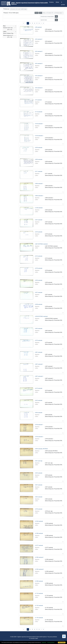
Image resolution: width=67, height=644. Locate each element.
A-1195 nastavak (39, 618)
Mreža (44, 13)
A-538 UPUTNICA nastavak (41, 316)
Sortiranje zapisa (59, 13)
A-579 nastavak (39, 340)
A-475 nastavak (39, 232)
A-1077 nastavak (39, 545)
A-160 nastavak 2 (39, 136)
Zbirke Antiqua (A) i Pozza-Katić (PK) (54, 31)
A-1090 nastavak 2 (39, 569)
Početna (51, 2)
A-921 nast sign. (39, 461)
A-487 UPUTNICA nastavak (41, 244)
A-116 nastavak (39, 112)
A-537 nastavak (39, 292)
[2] (10, 37)
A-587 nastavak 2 (39, 376)
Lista (41, 13)
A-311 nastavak (39, 171)
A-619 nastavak (39, 388)
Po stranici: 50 (50, 13)
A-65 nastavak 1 (39, 39)
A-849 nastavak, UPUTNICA (41, 449)
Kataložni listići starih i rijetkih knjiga (19, 9)
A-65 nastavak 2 (39, 51)
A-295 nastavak (39, 148)
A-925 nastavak (39, 473)
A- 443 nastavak (39, 208)
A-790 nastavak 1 (39, 425)
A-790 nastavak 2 (39, 437)
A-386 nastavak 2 (39, 196)
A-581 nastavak (39, 352)
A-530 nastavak (39, 280)
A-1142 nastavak (39, 606)
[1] (10, 30)
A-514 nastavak (39, 256)
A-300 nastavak (39, 159)
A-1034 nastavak (39, 521)
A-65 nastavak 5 (39, 88)
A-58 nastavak (38, 27)
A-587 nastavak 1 (39, 364)
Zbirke (57, 2)
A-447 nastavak (39, 220)
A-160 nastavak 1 (39, 124)
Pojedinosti (44, 643)
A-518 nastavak (39, 268)
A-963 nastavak (39, 497)
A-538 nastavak (39, 304)
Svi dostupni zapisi (33, 638)
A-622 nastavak (39, 400)
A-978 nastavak (39, 509)
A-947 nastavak (39, 485)
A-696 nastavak (39, 413)
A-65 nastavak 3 (39, 64)
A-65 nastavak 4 (39, 76)
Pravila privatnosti (51, 643)
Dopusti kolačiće (62, 642)
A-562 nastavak (39, 329)
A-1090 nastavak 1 (39, 557)
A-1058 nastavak (39, 533)
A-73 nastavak (38, 100)
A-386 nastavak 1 (39, 184)
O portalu (63, 3)
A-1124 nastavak (39, 593)
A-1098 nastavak (39, 581)
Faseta (37, 13)
